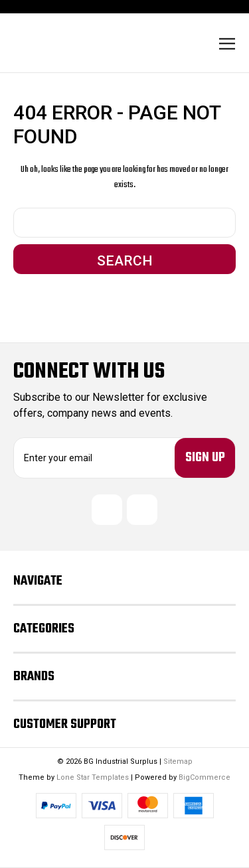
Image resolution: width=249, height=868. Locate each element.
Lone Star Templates (93, 777)
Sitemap (178, 761)
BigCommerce (205, 777)
